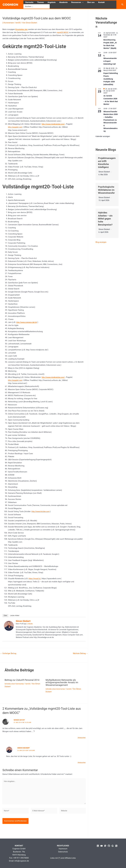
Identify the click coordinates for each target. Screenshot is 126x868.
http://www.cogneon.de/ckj (27, 322)
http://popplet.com (16, 127)
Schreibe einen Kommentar (15, 684)
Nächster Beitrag (80, 653)
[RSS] (116, 846)
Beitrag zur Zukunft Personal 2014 (23, 680)
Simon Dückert (23, 621)
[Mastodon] (105, 846)
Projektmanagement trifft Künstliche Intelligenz (106, 162)
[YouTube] (102, 846)
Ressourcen (77, 2)
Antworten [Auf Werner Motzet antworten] (81, 737)
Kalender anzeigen (103, 136)
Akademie (63, 2)
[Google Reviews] (113, 846)
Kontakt (101, 2)
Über (5, 615)
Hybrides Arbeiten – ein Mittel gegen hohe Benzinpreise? (106, 218)
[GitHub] (109, 846)
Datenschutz (63, 852)
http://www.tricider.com (41, 511)
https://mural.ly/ (35, 579)
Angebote (52, 2)
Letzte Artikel (15, 615)
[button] (82, 2)
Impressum (63, 849)
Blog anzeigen (101, 242)
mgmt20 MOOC (63, 32)
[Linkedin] (98, 846)
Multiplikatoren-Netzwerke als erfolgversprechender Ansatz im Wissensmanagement (63, 682)
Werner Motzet (20, 720)
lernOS (19, 23)
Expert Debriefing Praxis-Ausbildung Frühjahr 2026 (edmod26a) (111, 79)
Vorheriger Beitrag (9, 653)
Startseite (29, 2)
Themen (40, 2)
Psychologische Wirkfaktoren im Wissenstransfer (107, 190)
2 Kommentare (8, 23)
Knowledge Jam (22, 29)
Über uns (91, 2)
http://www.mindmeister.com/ (54, 124)
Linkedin (30, 624)
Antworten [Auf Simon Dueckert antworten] (81, 762)
